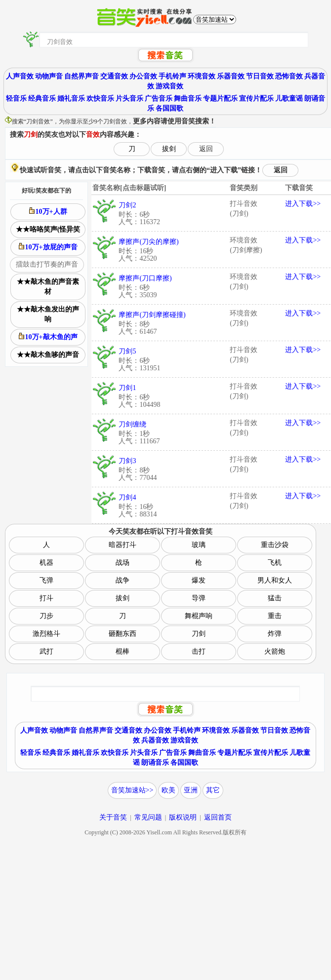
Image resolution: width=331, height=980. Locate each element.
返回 (206, 149)
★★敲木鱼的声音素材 (48, 287)
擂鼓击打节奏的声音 (47, 264)
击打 (199, 651)
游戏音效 (169, 86)
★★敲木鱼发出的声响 (48, 314)
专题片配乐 (220, 98)
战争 (123, 580)
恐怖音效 (289, 76)
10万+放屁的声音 (48, 247)
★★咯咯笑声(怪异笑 (48, 229)
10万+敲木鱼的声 (48, 337)
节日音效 (260, 76)
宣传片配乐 (256, 98)
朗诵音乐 (155, 763)
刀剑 (199, 634)
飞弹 (46, 580)
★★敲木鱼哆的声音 (48, 355)
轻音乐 (16, 98)
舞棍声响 (199, 616)
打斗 (46, 598)
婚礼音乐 (71, 98)
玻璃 (199, 545)
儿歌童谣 (289, 98)
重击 (275, 616)
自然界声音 (82, 76)
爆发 (199, 580)
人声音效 (20, 76)
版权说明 (183, 817)
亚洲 (191, 790)
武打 (46, 651)
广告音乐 (159, 98)
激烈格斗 (46, 634)
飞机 (275, 563)
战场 (123, 563)
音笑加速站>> (132, 790)
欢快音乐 (100, 98)
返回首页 (218, 817)
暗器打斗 (123, 545)
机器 (46, 563)
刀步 (46, 616)
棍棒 (123, 651)
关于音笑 (113, 817)
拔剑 (169, 149)
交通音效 (114, 76)
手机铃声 (172, 76)
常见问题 (148, 817)
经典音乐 (42, 98)
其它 (213, 790)
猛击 (275, 598)
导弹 (199, 598)
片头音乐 (129, 98)
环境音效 (202, 76)
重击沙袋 (275, 545)
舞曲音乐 (188, 98)
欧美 (168, 790)
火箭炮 (275, 651)
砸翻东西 (123, 634)
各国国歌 (169, 108)
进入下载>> (303, 204)
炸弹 (275, 634)
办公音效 (143, 76)
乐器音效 (231, 76)
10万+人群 (48, 211)
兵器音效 (155, 740)
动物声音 (49, 76)
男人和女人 (275, 580)
